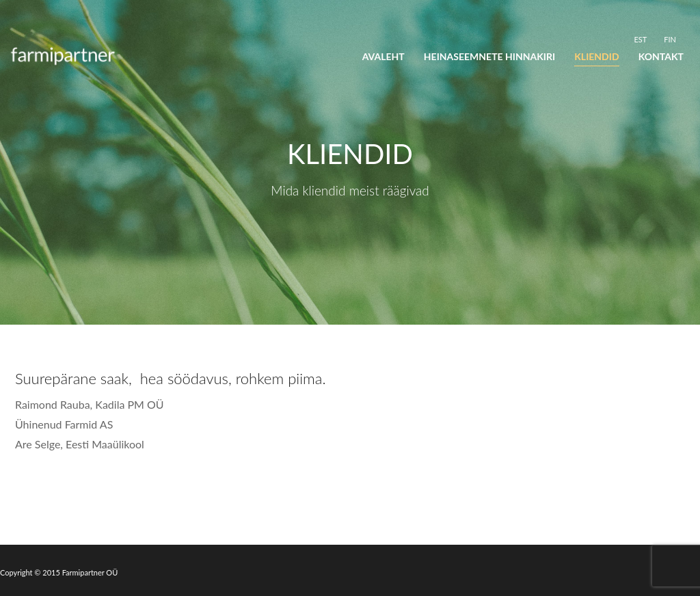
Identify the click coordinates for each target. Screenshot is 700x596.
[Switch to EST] (640, 39)
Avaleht (383, 56)
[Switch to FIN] (670, 39)
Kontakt (661, 56)
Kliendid (596, 56)
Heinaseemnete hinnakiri (489, 56)
